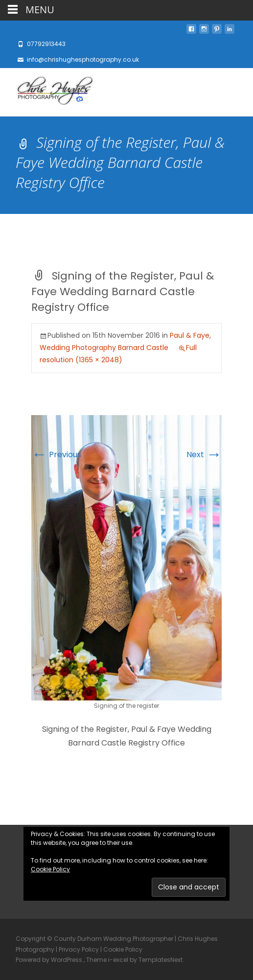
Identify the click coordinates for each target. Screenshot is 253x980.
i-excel (119, 960)
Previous (56, 455)
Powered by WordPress (50, 960)
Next (204, 455)
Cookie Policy (50, 869)
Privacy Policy (79, 949)
